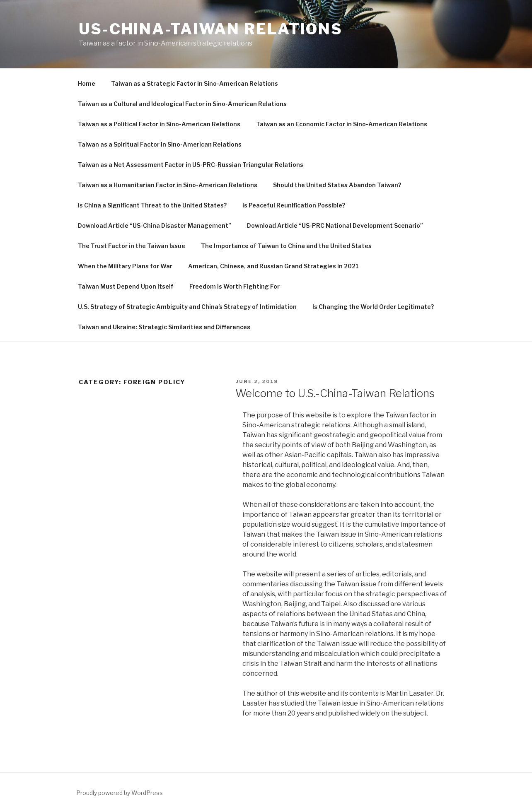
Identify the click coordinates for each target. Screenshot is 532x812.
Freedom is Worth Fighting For (235, 286)
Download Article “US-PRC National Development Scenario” (335, 225)
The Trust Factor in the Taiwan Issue (132, 246)
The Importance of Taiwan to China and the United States (286, 246)
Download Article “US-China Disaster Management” (155, 225)
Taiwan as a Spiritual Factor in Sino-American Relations (160, 144)
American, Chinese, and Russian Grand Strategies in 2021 (273, 266)
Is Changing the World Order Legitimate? (373, 307)
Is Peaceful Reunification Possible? (294, 205)
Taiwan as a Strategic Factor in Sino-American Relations (195, 83)
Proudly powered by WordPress (120, 793)
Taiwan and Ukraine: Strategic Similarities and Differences (164, 327)
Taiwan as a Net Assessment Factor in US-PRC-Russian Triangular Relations (191, 165)
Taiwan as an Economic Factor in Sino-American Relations (342, 124)
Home (87, 83)
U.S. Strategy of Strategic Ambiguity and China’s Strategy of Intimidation (187, 307)
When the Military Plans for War (125, 266)
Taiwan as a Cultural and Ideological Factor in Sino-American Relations (182, 104)
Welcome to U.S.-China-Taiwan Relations (335, 393)
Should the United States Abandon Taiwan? (337, 185)
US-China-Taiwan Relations (211, 29)
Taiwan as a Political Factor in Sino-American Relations (159, 124)
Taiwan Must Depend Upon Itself (126, 286)
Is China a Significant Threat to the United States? (152, 205)
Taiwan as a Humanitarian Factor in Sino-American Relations (168, 185)
